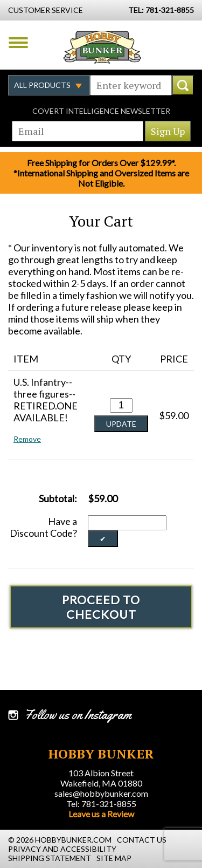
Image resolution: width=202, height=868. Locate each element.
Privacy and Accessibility (62, 849)
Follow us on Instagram (78, 715)
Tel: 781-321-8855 (101, 804)
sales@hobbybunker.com (101, 793)
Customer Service (46, 10)
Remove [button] (27, 439)
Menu (18, 43)
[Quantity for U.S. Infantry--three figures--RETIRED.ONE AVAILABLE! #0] (121, 405)
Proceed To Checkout (101, 607)
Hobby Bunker (102, 47)
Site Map (114, 858)
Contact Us (142, 840)
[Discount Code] (127, 523)
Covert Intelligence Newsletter (101, 111)
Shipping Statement (50, 858)
